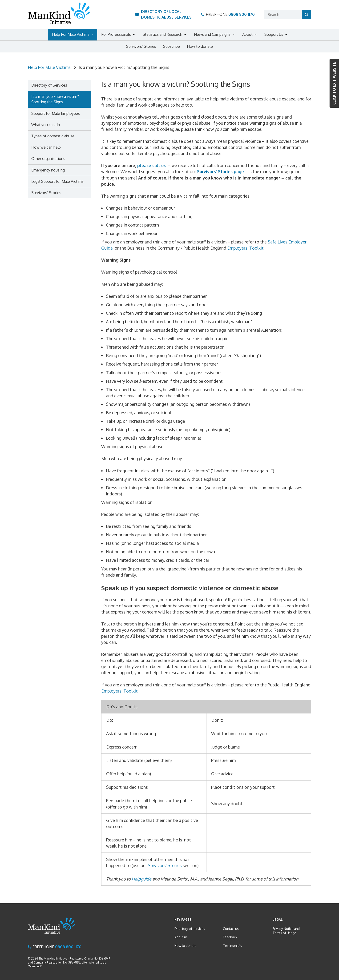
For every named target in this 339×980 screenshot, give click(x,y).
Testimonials (232, 946)
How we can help (46, 147)
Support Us (274, 34)
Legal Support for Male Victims (57, 181)
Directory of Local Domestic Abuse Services (166, 14)
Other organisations (48, 159)
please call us (151, 165)
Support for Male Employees (56, 113)
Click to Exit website (334, 83)
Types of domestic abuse (53, 136)
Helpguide (141, 879)
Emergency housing (48, 170)
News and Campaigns (212, 34)
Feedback (230, 937)
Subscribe (172, 46)
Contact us (231, 929)
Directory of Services (49, 85)
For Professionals (116, 34)
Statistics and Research (162, 34)
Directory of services (190, 929)
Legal (278, 919)
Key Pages (183, 919)
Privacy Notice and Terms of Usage (286, 931)
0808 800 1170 (242, 14)
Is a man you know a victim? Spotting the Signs (55, 99)
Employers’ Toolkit (246, 248)
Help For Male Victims (71, 34)
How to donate (200, 46)
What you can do (46, 125)
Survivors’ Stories (141, 46)
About (247, 34)
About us (181, 937)
